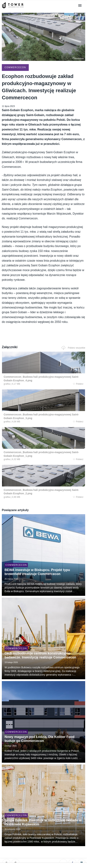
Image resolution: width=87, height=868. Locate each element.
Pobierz (78, 384)
